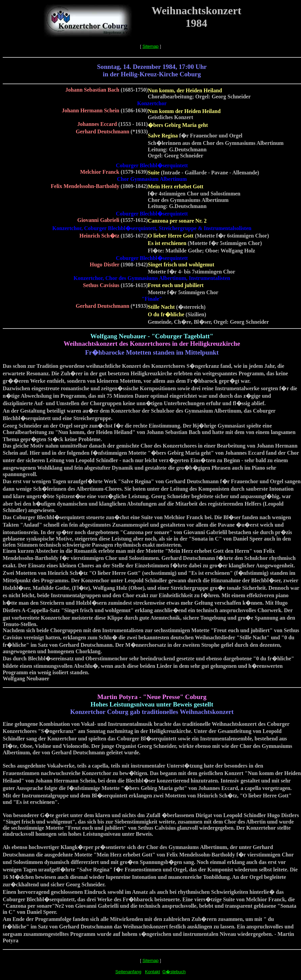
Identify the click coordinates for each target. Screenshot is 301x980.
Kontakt (153, 972)
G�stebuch (174, 972)
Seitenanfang (128, 972)
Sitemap (150, 46)
